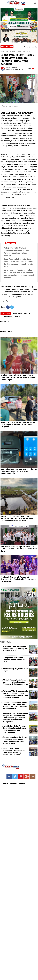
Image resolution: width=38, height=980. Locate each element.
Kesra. (28, 51)
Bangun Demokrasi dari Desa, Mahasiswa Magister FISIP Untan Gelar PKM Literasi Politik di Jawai (15, 740)
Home (2, 51)
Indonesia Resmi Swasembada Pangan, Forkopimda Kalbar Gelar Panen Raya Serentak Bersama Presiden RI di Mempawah (15, 718)
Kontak (22, 784)
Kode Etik (14, 784)
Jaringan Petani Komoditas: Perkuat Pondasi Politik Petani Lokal (16, 660)
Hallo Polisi (8, 51)
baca (28, 68)
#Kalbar (27, 314)
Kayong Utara (21, 51)
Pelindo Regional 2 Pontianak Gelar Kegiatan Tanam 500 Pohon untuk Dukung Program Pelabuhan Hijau (15, 705)
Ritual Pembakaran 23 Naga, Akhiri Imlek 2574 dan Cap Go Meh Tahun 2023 (15, 649)
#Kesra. (18, 317)
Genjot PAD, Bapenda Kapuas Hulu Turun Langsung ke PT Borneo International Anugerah (18, 424)
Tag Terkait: (6, 314)
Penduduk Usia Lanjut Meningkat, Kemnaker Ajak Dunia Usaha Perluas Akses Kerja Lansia (18, 579)
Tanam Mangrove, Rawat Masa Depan (16, 670)
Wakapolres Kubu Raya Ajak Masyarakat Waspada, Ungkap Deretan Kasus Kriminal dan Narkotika (16, 252)
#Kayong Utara (7, 317)
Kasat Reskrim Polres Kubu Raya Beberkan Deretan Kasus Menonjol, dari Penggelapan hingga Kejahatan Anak (19, 263)
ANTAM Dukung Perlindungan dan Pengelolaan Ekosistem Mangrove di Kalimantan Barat (16, 682)
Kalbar (14, 51)
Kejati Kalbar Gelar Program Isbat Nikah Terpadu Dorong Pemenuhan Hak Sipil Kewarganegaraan (15, 729)
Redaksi (5, 784)
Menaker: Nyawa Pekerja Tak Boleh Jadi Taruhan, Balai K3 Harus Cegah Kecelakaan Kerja (19, 549)
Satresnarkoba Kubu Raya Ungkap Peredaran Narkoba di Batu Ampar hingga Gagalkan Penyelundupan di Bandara (19, 274)
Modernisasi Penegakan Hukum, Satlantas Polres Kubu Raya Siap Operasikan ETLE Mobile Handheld (19, 471)
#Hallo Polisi (17, 314)
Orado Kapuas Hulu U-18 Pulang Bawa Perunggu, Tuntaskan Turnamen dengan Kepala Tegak (18, 377)
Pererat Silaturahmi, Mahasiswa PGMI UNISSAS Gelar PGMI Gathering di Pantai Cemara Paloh (14, 751)
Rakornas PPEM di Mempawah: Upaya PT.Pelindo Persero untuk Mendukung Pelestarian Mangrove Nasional (15, 694)
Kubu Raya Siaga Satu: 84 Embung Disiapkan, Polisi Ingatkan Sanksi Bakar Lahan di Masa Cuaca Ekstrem (17, 518)
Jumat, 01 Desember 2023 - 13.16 (14, 69)
